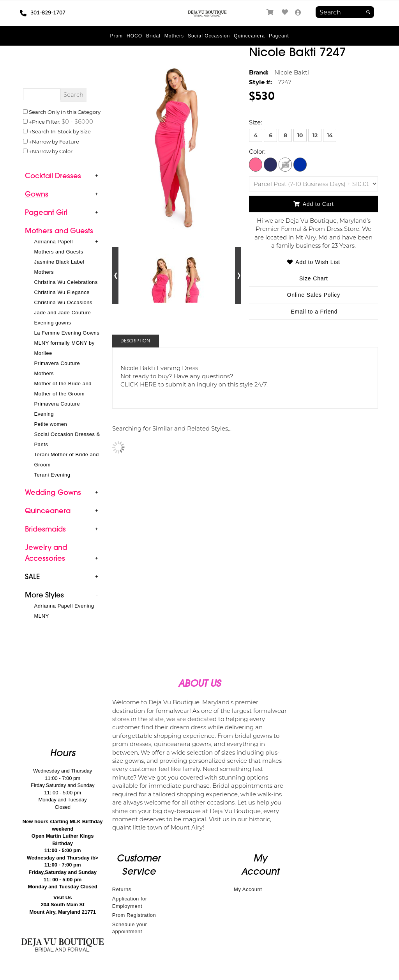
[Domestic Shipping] (313, 184)
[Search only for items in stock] (25, 131)
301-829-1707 (43, 13)
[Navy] (270, 164)
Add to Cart (314, 204)
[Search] (345, 12)
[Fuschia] (285, 164)
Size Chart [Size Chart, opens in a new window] (314, 278)
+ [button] (96, 175)
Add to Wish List (314, 262)
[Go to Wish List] (285, 12)
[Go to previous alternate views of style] (116, 276)
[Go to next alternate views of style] (238, 276)
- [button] (97, 595)
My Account (248, 889)
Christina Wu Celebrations (66, 282)
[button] (116, 36)
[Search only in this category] (25, 112)
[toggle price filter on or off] (25, 121)
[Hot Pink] (256, 164)
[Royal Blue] (300, 164)
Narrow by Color (52, 151)
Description (135, 341)
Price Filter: (46, 121)
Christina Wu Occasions (63, 302)
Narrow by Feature (56, 141)
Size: (255, 122)
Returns (122, 889)
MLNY (42, 616)
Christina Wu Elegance (62, 292)
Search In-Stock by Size (61, 131)
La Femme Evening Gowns (67, 333)
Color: (257, 151)
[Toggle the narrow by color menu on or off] (25, 151)
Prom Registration (134, 915)
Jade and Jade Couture (63, 313)
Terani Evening (52, 475)
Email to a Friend (314, 312)
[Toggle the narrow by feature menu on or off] (25, 141)
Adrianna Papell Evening (64, 606)
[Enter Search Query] (42, 94)
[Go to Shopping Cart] (271, 12)
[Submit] (368, 12)
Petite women (51, 424)
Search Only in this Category (65, 112)
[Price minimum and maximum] (77, 121)
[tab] (63, 176)
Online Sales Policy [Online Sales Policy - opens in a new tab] (313, 295)
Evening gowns (53, 323)
